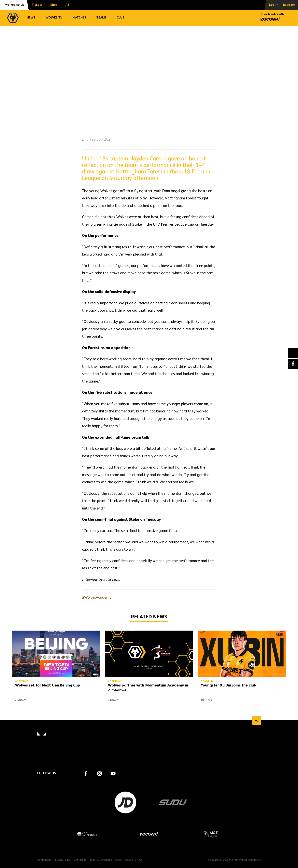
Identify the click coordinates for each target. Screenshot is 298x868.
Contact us (80, 860)
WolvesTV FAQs (134, 860)
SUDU (173, 802)
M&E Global (211, 834)
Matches (79, 18)
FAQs (118, 860)
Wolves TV (54, 18)
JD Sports (125, 802)
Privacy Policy (63, 860)
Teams (101, 18)
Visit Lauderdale (87, 834)
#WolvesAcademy (97, 598)
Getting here (44, 860)
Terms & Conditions (101, 860)
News (31, 18)
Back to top (256, 721)
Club (121, 18)
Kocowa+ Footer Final (149, 834)
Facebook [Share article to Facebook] (293, 364)
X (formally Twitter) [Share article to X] (293, 353)
